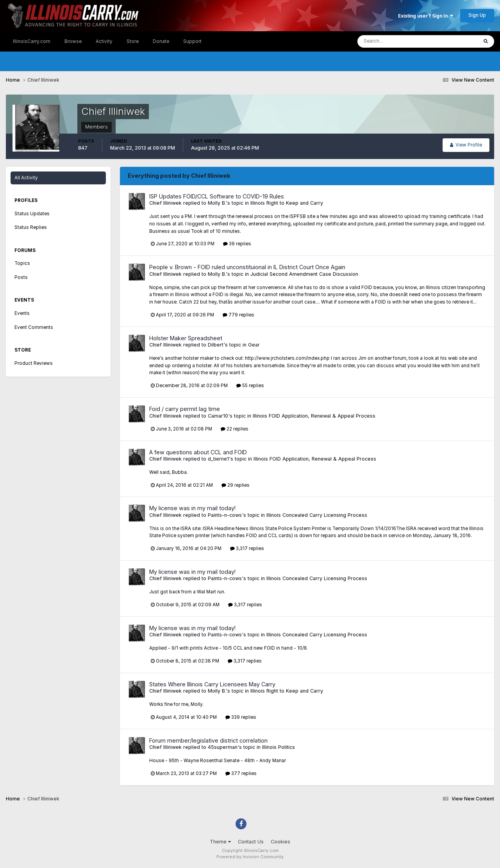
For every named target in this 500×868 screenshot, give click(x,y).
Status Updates (32, 214)
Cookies (280, 842)
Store (133, 41)
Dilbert (216, 345)
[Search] (394, 41)
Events (22, 313)
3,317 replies (247, 548)
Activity (104, 41)
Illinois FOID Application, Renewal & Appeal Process (314, 416)
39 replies (237, 244)
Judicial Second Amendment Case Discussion (304, 274)
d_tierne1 (218, 459)
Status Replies (31, 227)
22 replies (235, 429)
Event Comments (34, 327)
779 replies (238, 315)
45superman (223, 747)
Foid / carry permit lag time (185, 409)
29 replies (236, 485)
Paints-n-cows (225, 515)
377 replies (241, 773)
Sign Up (477, 15)
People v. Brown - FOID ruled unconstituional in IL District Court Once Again (247, 267)
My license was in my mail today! (192, 508)
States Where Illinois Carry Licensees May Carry (212, 684)
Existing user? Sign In (426, 16)
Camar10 (218, 416)
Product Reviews (34, 363)
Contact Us (251, 842)
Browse (73, 41)
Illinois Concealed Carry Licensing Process (317, 515)
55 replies (250, 386)
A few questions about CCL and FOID (198, 452)
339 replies (241, 717)
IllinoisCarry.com (32, 41)
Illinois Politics (279, 747)
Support (192, 41)
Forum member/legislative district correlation (208, 740)
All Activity (26, 178)
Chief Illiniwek (165, 203)
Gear (254, 345)
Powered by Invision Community (250, 857)
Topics (22, 263)
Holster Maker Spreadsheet (186, 338)
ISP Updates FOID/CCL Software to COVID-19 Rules (217, 196)
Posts (21, 277)
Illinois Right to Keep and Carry (287, 203)
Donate (161, 41)
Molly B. (217, 203)
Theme (220, 842)
